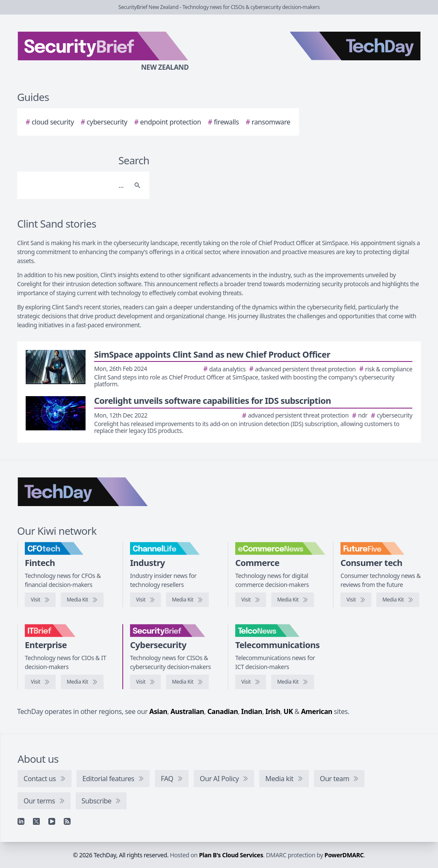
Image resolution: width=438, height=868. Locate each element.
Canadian (223, 711)
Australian (187, 711)
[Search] (75, 185)
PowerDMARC (344, 855)
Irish (273, 711)
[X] (36, 821)
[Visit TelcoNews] (251, 682)
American (317, 711)
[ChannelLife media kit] (187, 600)
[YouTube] (52, 821)
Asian (158, 711)
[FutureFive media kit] (398, 600)
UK (288, 711)
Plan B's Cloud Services (231, 855)
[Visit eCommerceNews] (251, 600)
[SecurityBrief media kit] (187, 682)
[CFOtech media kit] (82, 600)
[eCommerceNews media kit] (293, 600)
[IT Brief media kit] (82, 682)
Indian (252, 711)
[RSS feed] (67, 821)
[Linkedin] (21, 821)
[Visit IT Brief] (40, 682)
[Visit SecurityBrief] (145, 682)
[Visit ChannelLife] (145, 600)
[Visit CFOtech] (40, 600)
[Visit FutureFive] (356, 600)
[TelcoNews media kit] (293, 682)
